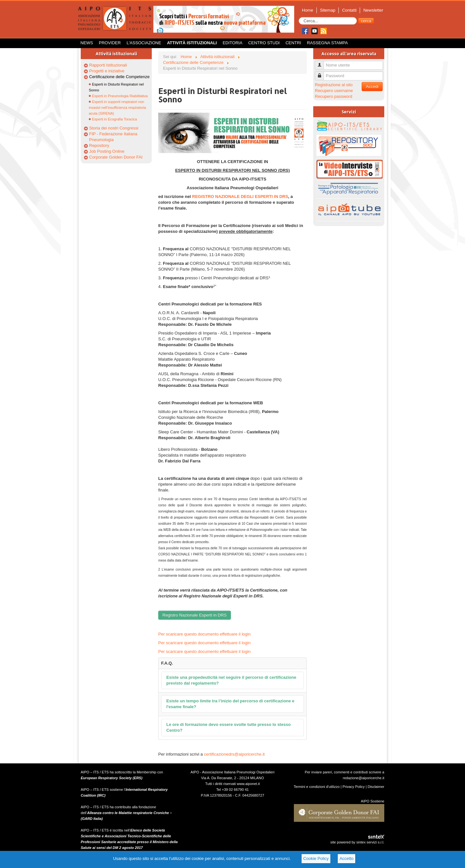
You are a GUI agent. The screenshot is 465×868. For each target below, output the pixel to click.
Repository (99, 145)
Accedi (372, 86)
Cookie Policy (316, 858)
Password (322, 73)
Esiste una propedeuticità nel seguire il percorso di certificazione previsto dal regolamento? (231, 680)
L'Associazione (144, 43)
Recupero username (334, 91)
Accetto (346, 858)
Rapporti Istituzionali (108, 65)
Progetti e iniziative (107, 71)
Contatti (349, 10)
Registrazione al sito (334, 85)
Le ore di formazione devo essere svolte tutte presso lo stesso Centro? (228, 727)
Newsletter (373, 10)
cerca (366, 21)
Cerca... (299, 17)
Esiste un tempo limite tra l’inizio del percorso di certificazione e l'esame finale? (230, 704)
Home (308, 10)
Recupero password (334, 96)
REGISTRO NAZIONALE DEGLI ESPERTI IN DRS (240, 196)
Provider (110, 43)
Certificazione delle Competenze (119, 77)
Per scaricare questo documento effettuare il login (204, 634)
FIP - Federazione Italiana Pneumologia (113, 137)
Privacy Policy (354, 787)
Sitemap (328, 10)
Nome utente (322, 62)
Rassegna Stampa (328, 43)
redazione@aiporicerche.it (363, 778)
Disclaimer (376, 787)
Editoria (232, 43)
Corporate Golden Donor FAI (116, 157)
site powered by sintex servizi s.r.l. (357, 842)
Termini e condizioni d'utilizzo (317, 787)
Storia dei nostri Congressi (114, 128)
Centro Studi (264, 43)
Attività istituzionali (192, 43)
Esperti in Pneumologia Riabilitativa (120, 96)
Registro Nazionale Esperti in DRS (195, 615)
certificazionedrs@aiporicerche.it (234, 754)
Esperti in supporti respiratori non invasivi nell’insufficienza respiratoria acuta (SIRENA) (117, 108)
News (87, 43)
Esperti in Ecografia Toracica (114, 119)
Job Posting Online (107, 151)
